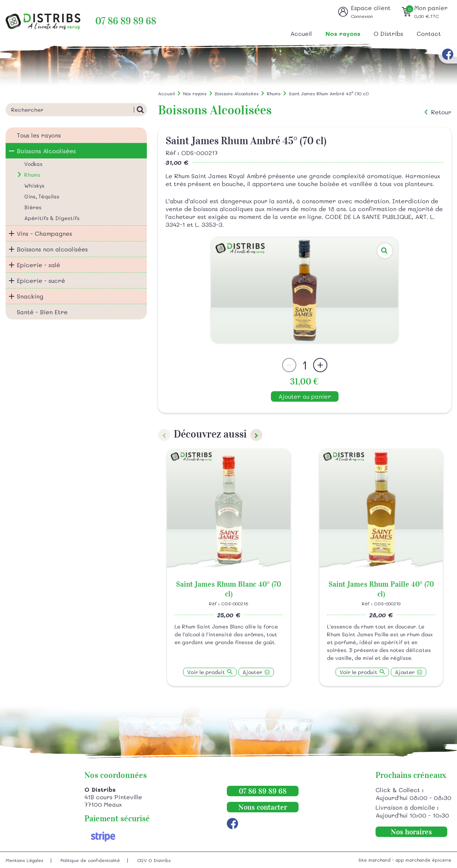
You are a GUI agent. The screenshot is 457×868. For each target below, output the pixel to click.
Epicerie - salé (38, 265)
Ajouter (252, 672)
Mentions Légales (24, 860)
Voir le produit (206, 672)
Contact (429, 33)
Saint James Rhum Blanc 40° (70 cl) (228, 589)
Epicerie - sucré (41, 280)
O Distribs (388, 33)
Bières (33, 207)
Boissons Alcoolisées (46, 151)
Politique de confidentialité (90, 860)
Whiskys (34, 186)
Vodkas (33, 164)
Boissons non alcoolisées (52, 249)
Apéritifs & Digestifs (52, 218)
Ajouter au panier (305, 396)
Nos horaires (411, 832)
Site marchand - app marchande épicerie (405, 860)
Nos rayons (343, 33)
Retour (441, 112)
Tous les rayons (39, 135)
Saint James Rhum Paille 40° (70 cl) (381, 589)
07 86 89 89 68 (126, 21)
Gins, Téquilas (42, 196)
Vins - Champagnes (44, 233)
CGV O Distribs (154, 860)
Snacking (30, 296)
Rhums (32, 175)
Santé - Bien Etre (42, 312)
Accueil (301, 33)
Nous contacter (263, 807)
